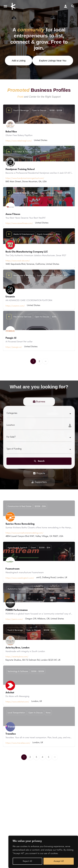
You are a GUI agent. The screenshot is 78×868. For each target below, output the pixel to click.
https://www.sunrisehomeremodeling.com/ (24, 533)
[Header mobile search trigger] (73, 6)
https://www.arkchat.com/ (17, 702)
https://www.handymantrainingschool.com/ (25, 178)
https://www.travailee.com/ (18, 743)
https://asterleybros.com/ (17, 657)
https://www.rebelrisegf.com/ (19, 141)
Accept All (59, 861)
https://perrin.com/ (14, 619)
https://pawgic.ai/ (14, 347)
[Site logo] (14, 6)
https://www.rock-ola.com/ (18, 261)
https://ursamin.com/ (15, 306)
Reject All (27, 861)
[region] (43, 852)
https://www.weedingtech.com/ (20, 578)
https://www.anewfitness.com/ (19, 223)
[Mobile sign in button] (66, 6)
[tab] (39, 486)
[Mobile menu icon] (5, 6)
